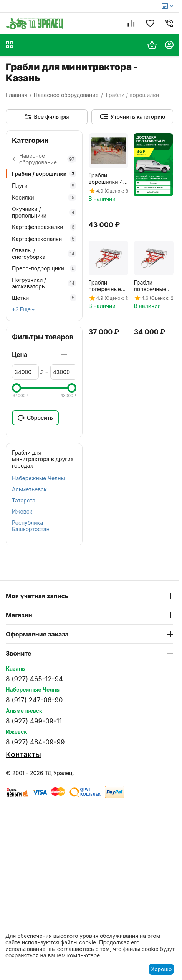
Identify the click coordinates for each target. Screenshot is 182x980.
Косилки (44, 197)
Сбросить (35, 418)
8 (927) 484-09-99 (35, 742)
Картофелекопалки (44, 239)
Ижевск (22, 511)
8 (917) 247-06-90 (34, 700)
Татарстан (25, 500)
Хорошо (161, 969)
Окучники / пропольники (44, 212)
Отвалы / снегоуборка (44, 254)
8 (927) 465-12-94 (34, 679)
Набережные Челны (38, 478)
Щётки (44, 298)
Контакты (23, 754)
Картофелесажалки (44, 227)
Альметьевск (29, 489)
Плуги (44, 186)
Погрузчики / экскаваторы (44, 283)
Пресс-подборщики (44, 268)
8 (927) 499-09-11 (34, 721)
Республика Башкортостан (31, 526)
